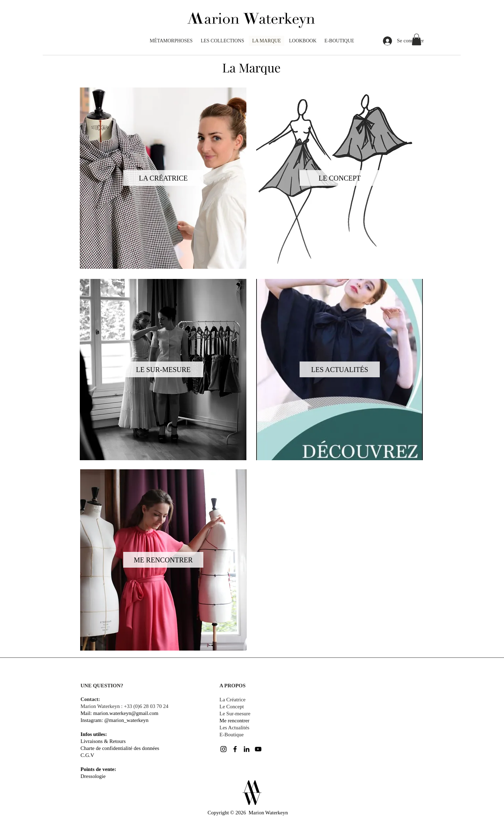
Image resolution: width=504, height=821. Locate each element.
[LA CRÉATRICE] (163, 178)
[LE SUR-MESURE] (163, 369)
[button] (416, 39)
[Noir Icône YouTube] (258, 749)
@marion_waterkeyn (126, 720)
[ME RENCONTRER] (163, 560)
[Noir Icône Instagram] (223, 749)
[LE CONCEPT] (340, 178)
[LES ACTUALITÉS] (340, 369)
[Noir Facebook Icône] (235, 749)
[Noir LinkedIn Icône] (247, 749)
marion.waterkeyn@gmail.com (126, 713)
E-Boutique (232, 735)
